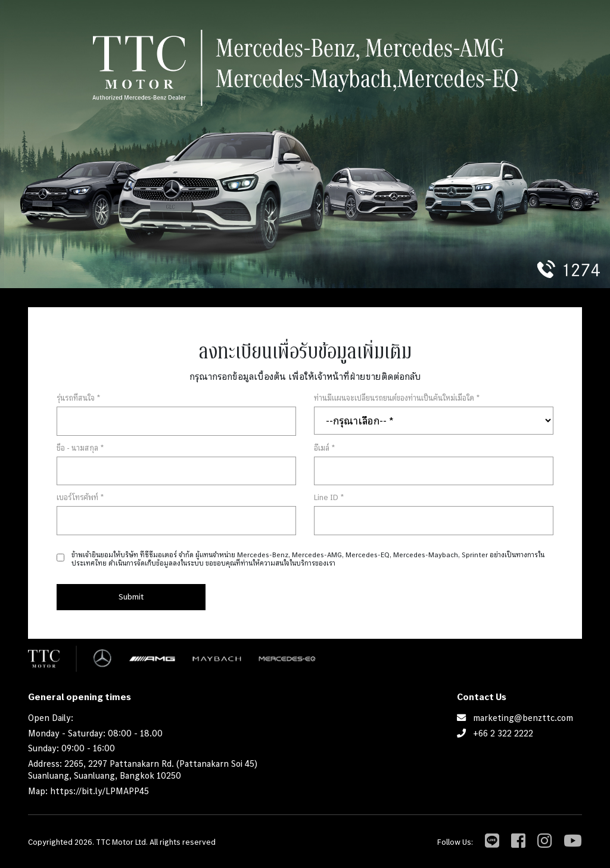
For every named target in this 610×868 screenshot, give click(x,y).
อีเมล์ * (325, 448)
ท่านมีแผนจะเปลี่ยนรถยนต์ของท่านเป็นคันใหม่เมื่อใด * (397, 398)
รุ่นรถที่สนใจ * (79, 398)
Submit (131, 597)
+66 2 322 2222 (503, 733)
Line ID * (329, 497)
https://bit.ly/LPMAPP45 (99, 791)
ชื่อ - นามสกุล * (80, 448)
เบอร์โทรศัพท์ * (80, 497)
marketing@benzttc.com (523, 718)
